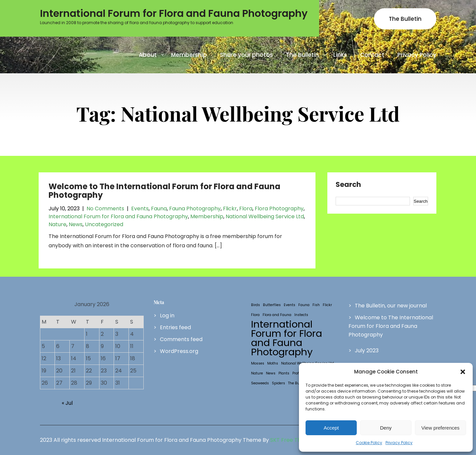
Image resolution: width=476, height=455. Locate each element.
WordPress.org (179, 351)
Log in (167, 315)
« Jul (67, 403)
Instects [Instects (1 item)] (301, 315)
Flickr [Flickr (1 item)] (327, 305)
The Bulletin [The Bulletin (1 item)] (298, 383)
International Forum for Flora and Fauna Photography (118, 216)
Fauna (159, 209)
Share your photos (246, 55)
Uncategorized (104, 224)
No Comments (105, 209)
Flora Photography (279, 209)
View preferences (441, 428)
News (76, 224)
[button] (463, 372)
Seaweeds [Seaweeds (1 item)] (260, 383)
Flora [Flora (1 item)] (255, 315)
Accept (331, 428)
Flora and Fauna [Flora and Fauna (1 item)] (277, 315)
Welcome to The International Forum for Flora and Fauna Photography (165, 191)
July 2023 (367, 350)
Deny (386, 428)
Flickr (230, 209)
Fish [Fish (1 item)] (316, 305)
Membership (189, 55)
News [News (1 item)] (271, 373)
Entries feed (175, 327)
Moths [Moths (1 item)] (273, 363)
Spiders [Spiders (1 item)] (278, 383)
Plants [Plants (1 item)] (284, 373)
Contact (372, 55)
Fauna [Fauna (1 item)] (304, 305)
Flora (246, 209)
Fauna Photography (195, 209)
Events (140, 209)
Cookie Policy (369, 443)
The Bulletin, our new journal (391, 306)
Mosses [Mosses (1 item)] (258, 363)
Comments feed (181, 339)
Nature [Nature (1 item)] (257, 373)
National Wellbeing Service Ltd (265, 216)
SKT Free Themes (293, 440)
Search (348, 185)
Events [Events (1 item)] (290, 305)
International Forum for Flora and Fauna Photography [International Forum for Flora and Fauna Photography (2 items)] (287, 338)
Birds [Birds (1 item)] (256, 305)
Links (340, 55)
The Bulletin (405, 19)
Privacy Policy (399, 443)
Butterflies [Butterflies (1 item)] (272, 305)
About (148, 55)
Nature (57, 224)
